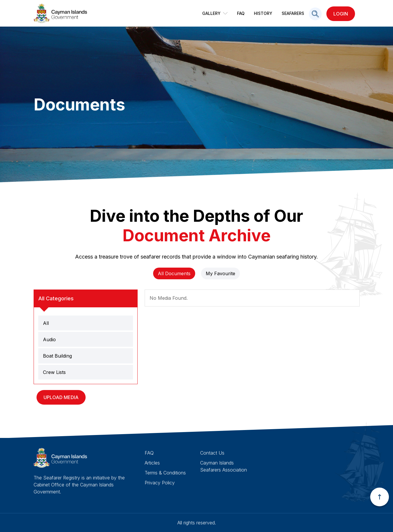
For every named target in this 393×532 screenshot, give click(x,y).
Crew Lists (54, 372)
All (46, 323)
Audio (49, 339)
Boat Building (57, 356)
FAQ (241, 13)
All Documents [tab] (174, 273)
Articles (152, 463)
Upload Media (61, 397)
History (263, 13)
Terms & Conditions (165, 473)
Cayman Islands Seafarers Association (224, 466)
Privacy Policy (160, 483)
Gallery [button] (215, 13)
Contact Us (212, 453)
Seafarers (293, 13)
